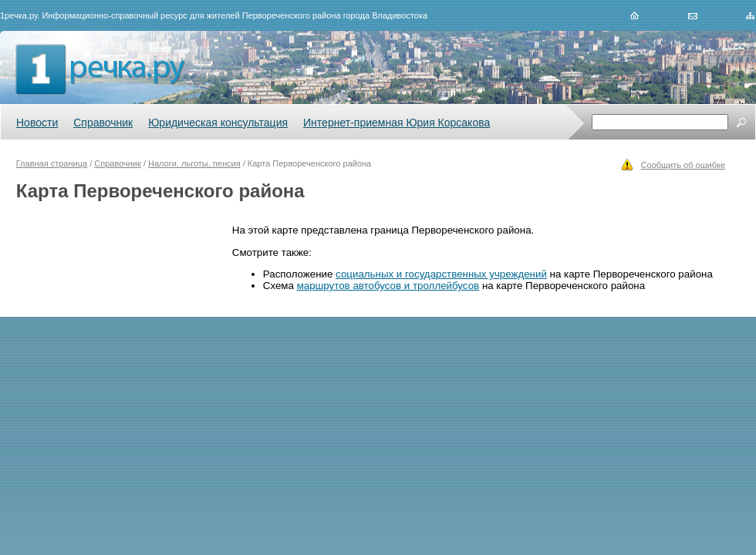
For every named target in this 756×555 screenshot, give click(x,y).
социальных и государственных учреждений (441, 274)
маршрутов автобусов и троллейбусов (388, 286)
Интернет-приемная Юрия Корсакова (397, 123)
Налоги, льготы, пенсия (194, 163)
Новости (37, 123)
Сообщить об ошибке (683, 165)
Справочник (103, 123)
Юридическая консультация (218, 123)
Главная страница (52, 163)
